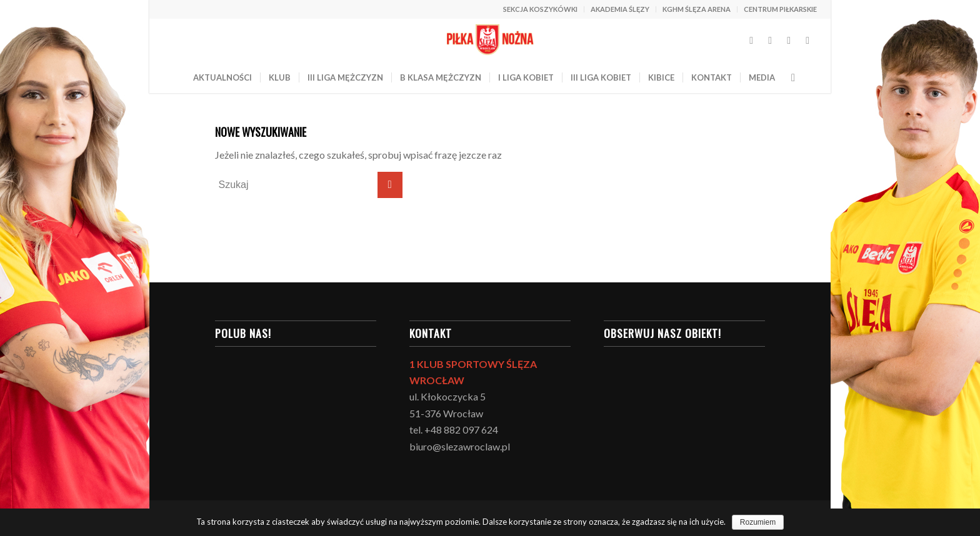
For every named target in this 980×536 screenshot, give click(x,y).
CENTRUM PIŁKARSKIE (780, 9)
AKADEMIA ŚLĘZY (620, 9)
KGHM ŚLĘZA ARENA (697, 9)
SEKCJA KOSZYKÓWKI (540, 9)
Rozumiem (758, 522)
